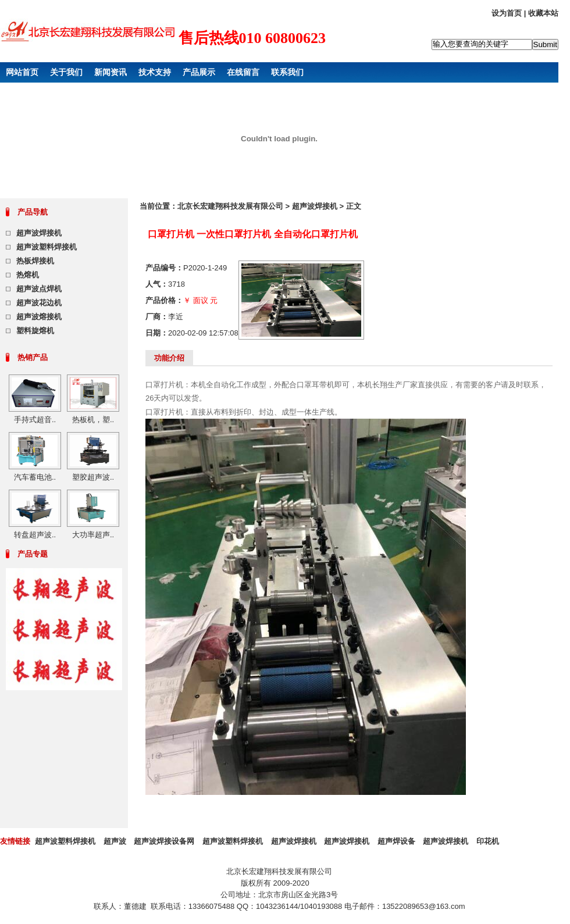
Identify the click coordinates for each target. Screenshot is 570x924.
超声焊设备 (396, 841)
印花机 (488, 841)
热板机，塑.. (93, 420)
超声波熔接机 (39, 317)
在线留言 (243, 72)
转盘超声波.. (35, 535)
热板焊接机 (35, 261)
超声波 (115, 841)
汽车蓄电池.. (35, 477)
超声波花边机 (39, 303)
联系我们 (287, 72)
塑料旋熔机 (35, 331)
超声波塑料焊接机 (47, 247)
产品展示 (199, 72)
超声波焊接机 (39, 233)
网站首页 (22, 72)
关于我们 (66, 72)
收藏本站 (543, 13)
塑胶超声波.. (93, 477)
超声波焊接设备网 (164, 841)
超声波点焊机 (39, 289)
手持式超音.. (35, 420)
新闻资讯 (111, 72)
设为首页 (507, 13)
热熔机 (28, 275)
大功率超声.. (93, 535)
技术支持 (155, 72)
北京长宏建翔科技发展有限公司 (230, 206)
